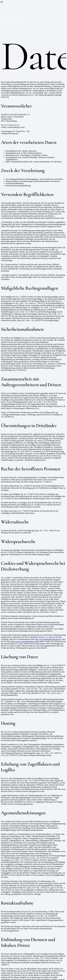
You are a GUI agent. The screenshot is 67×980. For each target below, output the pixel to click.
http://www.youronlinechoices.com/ (25, 641)
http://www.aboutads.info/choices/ (48, 639)
